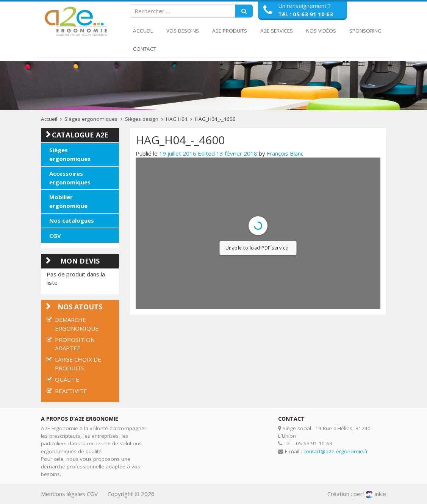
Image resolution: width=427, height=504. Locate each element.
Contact (145, 49)
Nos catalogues (72, 220)
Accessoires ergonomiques (70, 178)
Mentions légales (63, 494)
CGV (55, 236)
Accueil (143, 31)
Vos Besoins (183, 31)
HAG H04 (177, 119)
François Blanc (285, 153)
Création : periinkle (357, 494)
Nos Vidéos (321, 31)
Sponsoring (365, 31)
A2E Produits (230, 31)
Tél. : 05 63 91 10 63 (306, 14)
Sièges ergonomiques (91, 119)
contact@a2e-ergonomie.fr (336, 451)
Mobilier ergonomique (68, 201)
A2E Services (277, 31)
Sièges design (142, 119)
